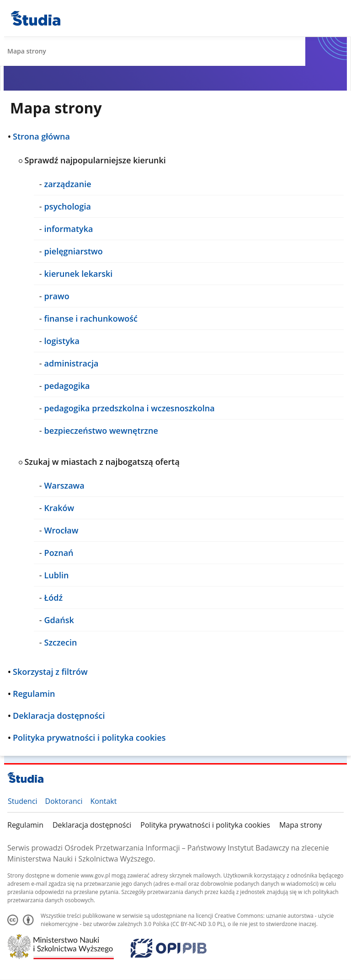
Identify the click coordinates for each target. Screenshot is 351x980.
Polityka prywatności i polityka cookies (205, 825)
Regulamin (25, 825)
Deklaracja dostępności (92, 825)
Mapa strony (300, 825)
